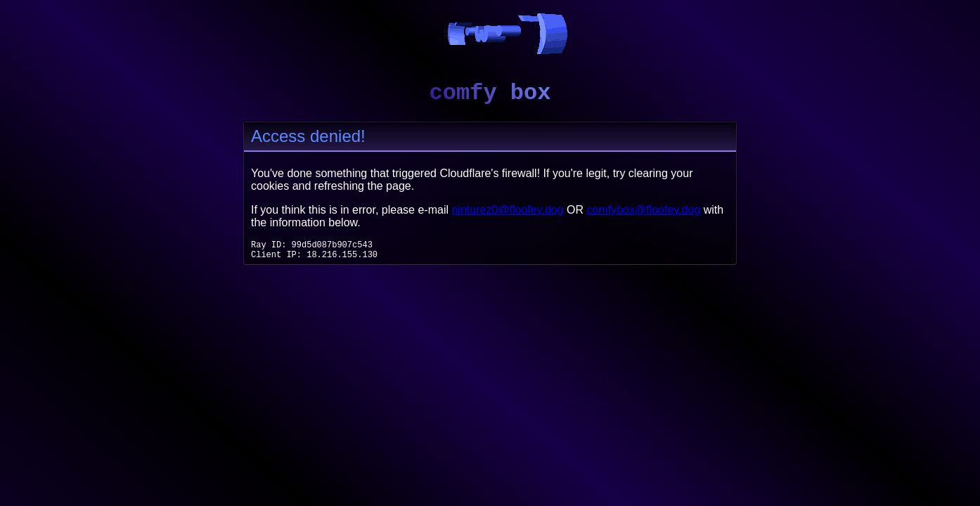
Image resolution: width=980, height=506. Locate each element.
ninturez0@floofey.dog (507, 210)
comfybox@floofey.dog (644, 210)
